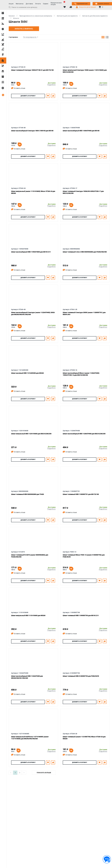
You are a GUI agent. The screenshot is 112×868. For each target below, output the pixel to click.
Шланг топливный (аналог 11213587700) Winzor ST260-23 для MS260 (84, 738)
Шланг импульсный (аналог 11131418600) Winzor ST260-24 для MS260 (33, 192)
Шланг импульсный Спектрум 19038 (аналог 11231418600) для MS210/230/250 (85, 71)
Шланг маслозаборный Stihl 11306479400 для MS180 (81, 131)
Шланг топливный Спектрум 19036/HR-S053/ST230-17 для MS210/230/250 (83, 192)
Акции (11, 4)
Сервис (46, 4)
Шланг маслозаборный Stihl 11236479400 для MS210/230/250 (84, 434)
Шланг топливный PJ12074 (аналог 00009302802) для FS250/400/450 (30, 556)
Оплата (38, 4)
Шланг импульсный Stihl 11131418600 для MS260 (28, 616)
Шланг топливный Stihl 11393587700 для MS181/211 (81, 616)
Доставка (29, 4)
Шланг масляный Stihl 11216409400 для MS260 (27, 373)
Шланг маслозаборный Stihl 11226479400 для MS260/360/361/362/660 (27, 677)
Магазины (20, 4)
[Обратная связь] (107, 859)
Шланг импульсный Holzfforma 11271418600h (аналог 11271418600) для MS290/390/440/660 (30, 738)
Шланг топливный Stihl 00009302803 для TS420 (27, 494)
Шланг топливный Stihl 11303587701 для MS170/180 (81, 494)
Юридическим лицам (57, 4)
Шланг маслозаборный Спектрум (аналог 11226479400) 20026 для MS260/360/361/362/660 (33, 313)
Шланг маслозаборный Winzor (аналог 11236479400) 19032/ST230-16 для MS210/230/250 (81, 374)
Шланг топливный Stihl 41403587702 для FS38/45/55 (81, 676)
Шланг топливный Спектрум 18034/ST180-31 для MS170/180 (32, 70)
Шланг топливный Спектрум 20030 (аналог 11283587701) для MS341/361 (84, 313)
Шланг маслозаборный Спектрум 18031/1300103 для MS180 (32, 131)
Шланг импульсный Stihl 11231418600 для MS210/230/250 (31, 434)
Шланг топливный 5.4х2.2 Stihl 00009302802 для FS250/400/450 (85, 252)
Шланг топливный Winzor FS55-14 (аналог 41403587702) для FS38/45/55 (84, 556)
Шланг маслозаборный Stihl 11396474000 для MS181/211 (31, 252)
